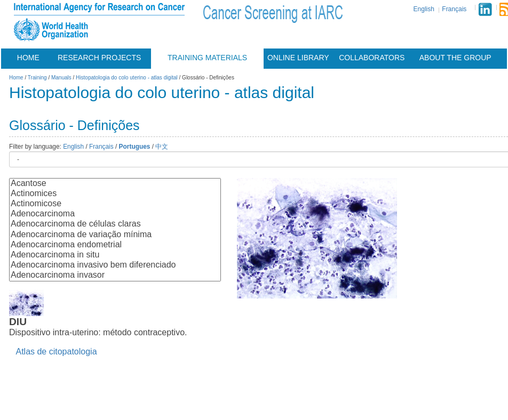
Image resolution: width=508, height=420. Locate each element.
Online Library (298, 58)
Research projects (99, 58)
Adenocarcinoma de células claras (115, 224)
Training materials (207, 58)
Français (454, 9)
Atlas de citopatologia (56, 352)
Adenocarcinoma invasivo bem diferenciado (115, 265)
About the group (455, 58)
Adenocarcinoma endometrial (115, 245)
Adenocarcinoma (115, 214)
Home (28, 58)
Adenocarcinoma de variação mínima (115, 235)
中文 (162, 147)
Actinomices (115, 194)
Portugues (135, 147)
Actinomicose (115, 204)
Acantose (115, 184)
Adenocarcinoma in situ (115, 255)
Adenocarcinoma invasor (115, 275)
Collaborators (372, 58)
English (424, 9)
